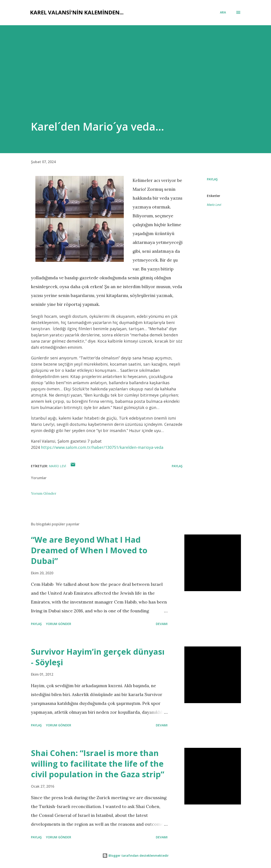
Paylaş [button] (212, 179)
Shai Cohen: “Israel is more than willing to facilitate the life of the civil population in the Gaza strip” (98, 764)
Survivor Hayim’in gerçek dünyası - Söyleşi (98, 657)
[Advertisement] (119, 86)
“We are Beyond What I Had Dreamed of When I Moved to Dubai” (89, 550)
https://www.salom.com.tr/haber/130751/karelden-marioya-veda (102, 447)
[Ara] (223, 12)
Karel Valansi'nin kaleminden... (77, 12)
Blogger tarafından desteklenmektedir (135, 855)
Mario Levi (214, 205)
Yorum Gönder (44, 493)
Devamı (162, 624)
